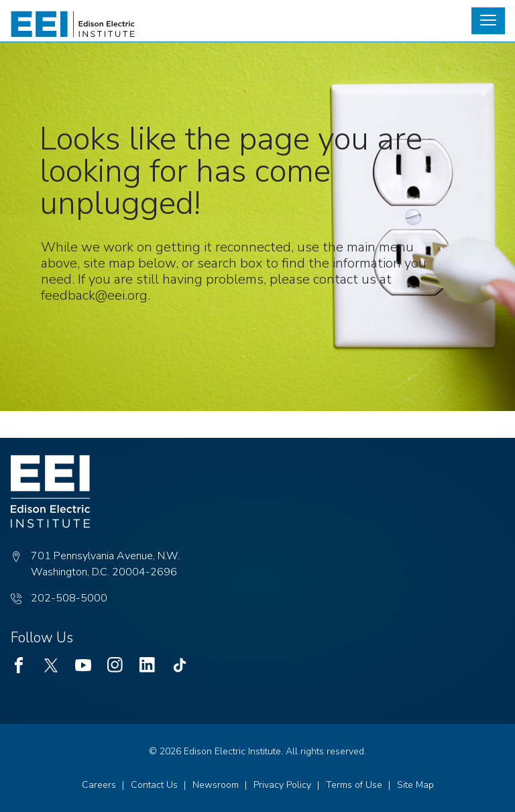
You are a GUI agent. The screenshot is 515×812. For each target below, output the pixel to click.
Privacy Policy (282, 785)
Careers (99, 785)
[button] (488, 21)
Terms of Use (354, 785)
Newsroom (216, 785)
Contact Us (154, 785)
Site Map (415, 785)
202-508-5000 (69, 598)
